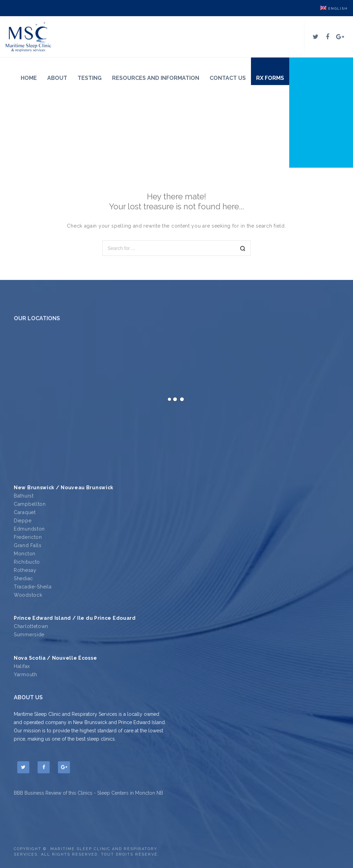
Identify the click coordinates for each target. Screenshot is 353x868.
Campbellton (30, 504)
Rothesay (25, 570)
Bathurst (24, 496)
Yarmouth (26, 674)
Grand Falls (28, 545)
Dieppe (23, 521)
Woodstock (28, 595)
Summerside (29, 635)
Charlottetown (31, 626)
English (334, 8)
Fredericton (28, 537)
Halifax (22, 666)
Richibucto (27, 562)
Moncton (25, 554)
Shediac (23, 578)
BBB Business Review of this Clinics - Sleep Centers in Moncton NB (88, 793)
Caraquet (25, 512)
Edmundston (29, 529)
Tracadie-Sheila (33, 587)
